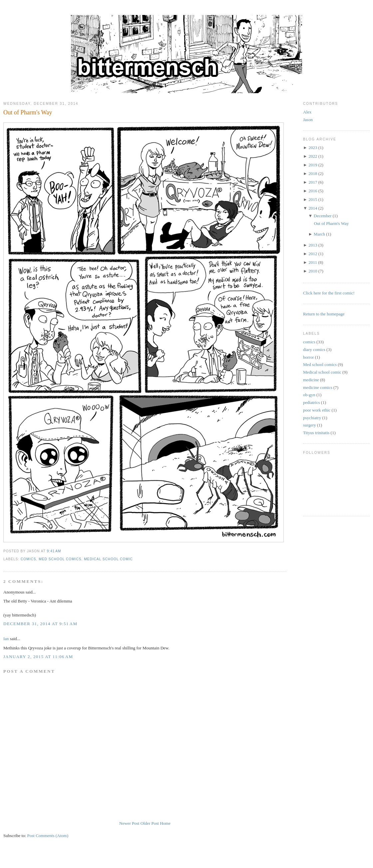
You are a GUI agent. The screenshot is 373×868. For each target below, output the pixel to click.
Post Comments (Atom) (48, 836)
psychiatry (312, 418)
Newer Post (129, 823)
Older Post (150, 823)
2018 (313, 174)
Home (165, 823)
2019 (313, 165)
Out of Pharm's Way (28, 112)
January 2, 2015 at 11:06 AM (38, 657)
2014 (313, 208)
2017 (313, 182)
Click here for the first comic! (329, 293)
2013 (313, 245)
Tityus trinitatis (316, 433)
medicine (311, 380)
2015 (313, 199)
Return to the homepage (324, 314)
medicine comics (318, 387)
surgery (310, 425)
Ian (6, 639)
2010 (313, 271)
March (319, 234)
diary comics (314, 349)
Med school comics (60, 559)
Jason (308, 120)
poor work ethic (317, 410)
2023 (313, 148)
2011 (313, 262)
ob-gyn (309, 395)
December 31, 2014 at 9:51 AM (40, 624)
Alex (307, 112)
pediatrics (312, 402)
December (323, 216)
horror (309, 357)
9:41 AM (54, 551)
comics (28, 559)
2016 (313, 191)
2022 (313, 156)
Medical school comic (108, 559)
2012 (313, 254)
